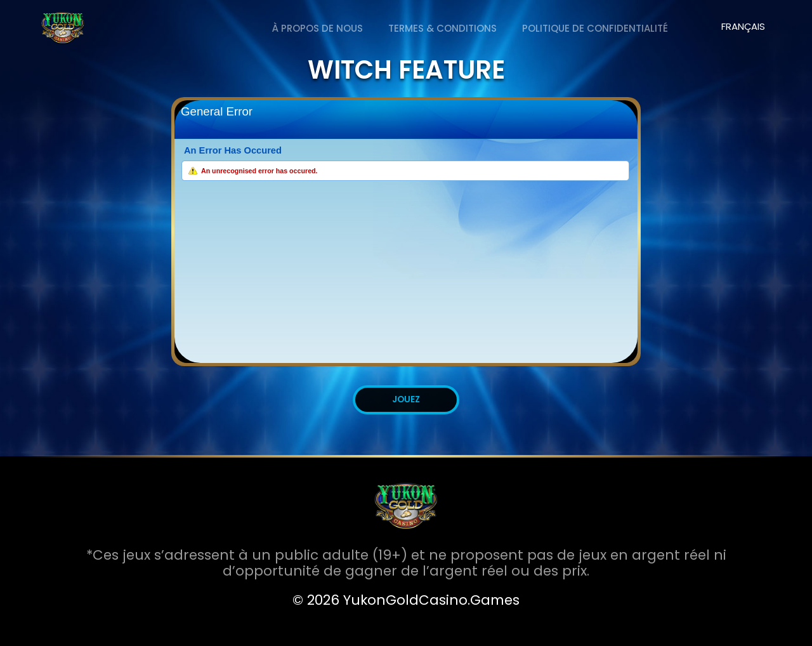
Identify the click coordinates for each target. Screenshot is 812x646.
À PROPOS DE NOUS (318, 28)
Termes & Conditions (442, 28)
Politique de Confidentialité (595, 28)
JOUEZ (406, 399)
